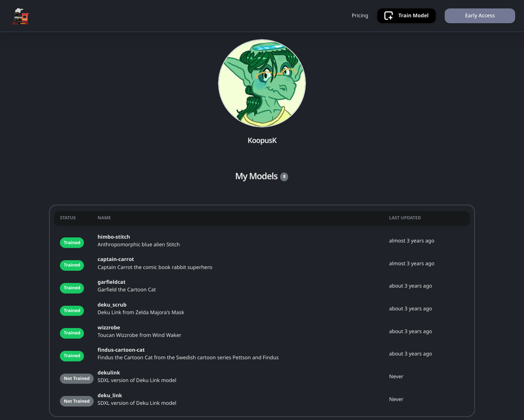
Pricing (360, 16)
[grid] (262, 311)
